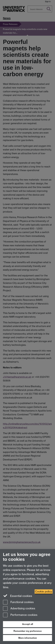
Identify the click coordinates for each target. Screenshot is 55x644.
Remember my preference (28, 631)
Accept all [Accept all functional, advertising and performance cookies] (28, 624)
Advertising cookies (19, 609)
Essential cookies (18, 596)
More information (28, 638)
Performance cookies (20, 615)
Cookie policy (44, 592)
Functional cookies (18, 602)
